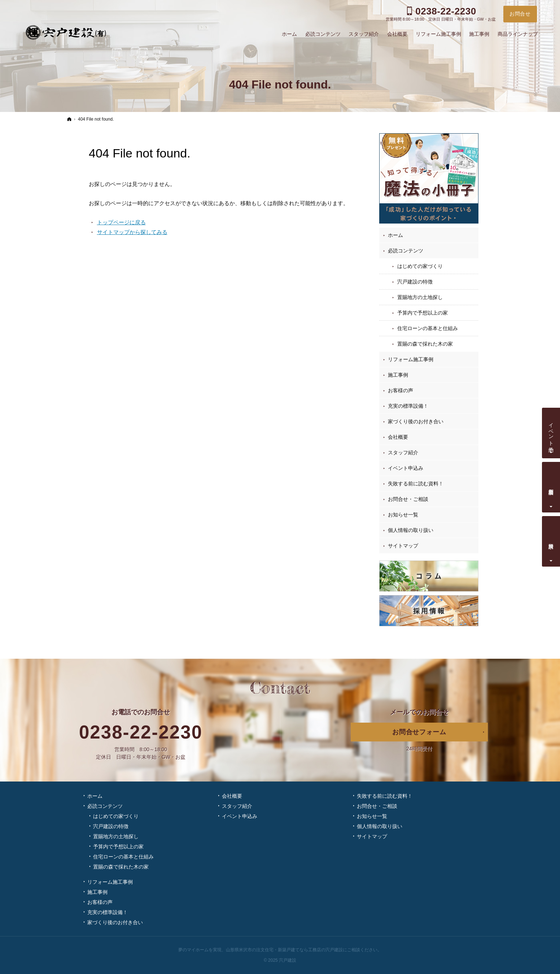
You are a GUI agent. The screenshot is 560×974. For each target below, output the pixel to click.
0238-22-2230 (141, 732)
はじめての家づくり (420, 266)
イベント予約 (551, 432)
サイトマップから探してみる (132, 232)
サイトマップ (403, 546)
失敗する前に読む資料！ (416, 484)
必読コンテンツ (406, 251)
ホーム (395, 235)
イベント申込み (406, 468)
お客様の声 (401, 390)
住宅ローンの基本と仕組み (428, 328)
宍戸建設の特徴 (415, 282)
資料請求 (551, 540)
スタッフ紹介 (403, 453)
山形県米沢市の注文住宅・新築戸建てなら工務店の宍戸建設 (284, 950)
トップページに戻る (121, 222)
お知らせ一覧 (403, 515)
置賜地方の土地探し (420, 297)
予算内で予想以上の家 (423, 313)
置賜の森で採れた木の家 (425, 344)
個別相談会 (551, 486)
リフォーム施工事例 (411, 359)
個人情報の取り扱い (411, 530)
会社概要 (398, 437)
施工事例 (398, 375)
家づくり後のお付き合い (416, 421)
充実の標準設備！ (408, 406)
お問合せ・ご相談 (408, 499)
